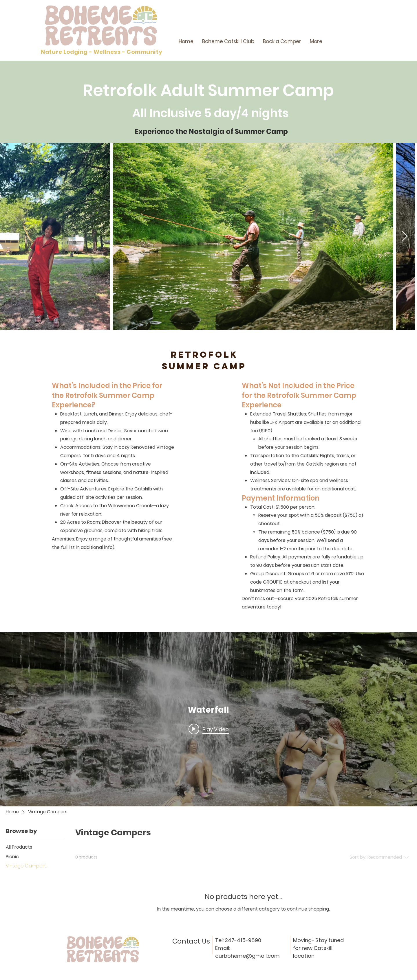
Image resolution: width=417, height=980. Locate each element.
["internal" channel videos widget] (209, 719)
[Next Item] (405, 237)
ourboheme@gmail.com (247, 956)
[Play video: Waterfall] (209, 729)
